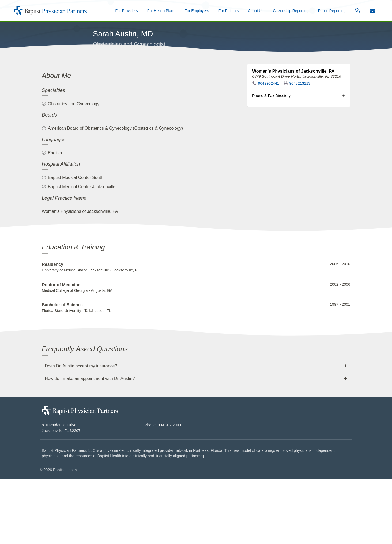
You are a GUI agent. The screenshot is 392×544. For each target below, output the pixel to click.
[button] (256, 11)
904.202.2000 (169, 490)
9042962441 (269, 148)
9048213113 (300, 148)
